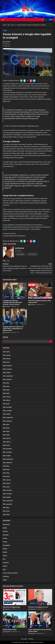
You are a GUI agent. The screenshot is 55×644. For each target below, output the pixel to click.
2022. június (6, 511)
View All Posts (32, 254)
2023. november (7, 452)
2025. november (7, 369)
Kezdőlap (31, 639)
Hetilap (5, 538)
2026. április (6, 352)
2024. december (7, 407)
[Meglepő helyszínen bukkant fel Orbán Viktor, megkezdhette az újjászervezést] (15, 317)
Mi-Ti (4, 559)
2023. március (7, 480)
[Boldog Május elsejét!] (15, 620)
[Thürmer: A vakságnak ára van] (40, 597)
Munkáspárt (24, 639)
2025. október (7, 373)
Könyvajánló (6, 545)
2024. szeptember (8, 418)
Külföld (17, 297)
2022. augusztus (7, 504)
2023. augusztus (7, 463)
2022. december (7, 490)
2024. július (6, 424)
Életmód (11, 323)
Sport (4, 569)
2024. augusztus (7, 421)
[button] (3, 20)
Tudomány (6, 576)
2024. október (7, 414)
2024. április (6, 435)
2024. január (6, 445)
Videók (5, 580)
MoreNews (33, 642)
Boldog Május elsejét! (10, 629)
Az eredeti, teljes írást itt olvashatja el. (14, 236)
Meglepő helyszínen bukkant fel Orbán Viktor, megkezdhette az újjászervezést (13, 328)
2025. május (6, 390)
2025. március (7, 397)
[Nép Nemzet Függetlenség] (15, 597)
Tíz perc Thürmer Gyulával (10, 573)
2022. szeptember (8, 501)
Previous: (15, 267)
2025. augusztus (7, 379)
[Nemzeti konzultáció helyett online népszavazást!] (40, 291)
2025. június (6, 386)
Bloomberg (31, 126)
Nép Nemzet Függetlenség (11, 607)
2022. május (6, 515)
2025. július (6, 383)
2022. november (7, 494)
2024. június (6, 428)
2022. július (6, 508)
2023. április (6, 476)
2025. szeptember (8, 376)
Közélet (5, 31)
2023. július (6, 466)
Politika (22, 297)
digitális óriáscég (9, 97)
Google (8, 261)
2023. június (6, 469)
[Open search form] (43, 20)
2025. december (7, 366)
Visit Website (20, 254)
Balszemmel (6, 524)
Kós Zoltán (6, 306)
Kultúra (5, 556)
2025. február (7, 400)
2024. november (7, 411)
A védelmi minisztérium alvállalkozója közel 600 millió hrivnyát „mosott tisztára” (12, 302)
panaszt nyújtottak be (16, 133)
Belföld (32, 297)
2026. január (6, 362)
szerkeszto (7, 42)
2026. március (7, 355)
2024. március (7, 438)
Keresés (6, 337)
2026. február (7, 359)
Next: (40, 268)
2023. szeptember (8, 459)
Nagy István (7, 609)
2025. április (6, 393)
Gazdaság (7, 297)
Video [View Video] (48, 20)
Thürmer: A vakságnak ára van (38, 607)
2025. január (6, 404)
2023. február (7, 483)
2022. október (7, 497)
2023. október (7, 456)
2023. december (7, 449)
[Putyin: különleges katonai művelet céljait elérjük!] (40, 620)
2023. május (6, 473)
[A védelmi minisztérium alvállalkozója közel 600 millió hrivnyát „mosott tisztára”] (15, 291)
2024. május (6, 431)
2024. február (7, 442)
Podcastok (6, 563)
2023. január (6, 487)
